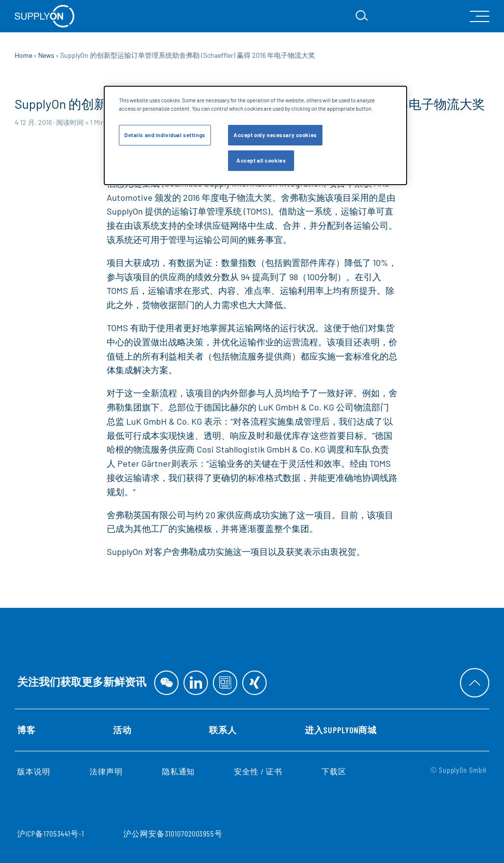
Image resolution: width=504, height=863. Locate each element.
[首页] (45, 16)
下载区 (334, 771)
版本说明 (34, 771)
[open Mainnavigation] (480, 16)
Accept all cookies (261, 160)
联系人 (223, 730)
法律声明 (106, 771)
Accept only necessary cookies (275, 135)
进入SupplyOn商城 (341, 730)
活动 (122, 730)
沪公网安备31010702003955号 (173, 833)
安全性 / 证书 (258, 771)
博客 (26, 730)
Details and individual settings (165, 135)
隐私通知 (179, 771)
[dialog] (255, 135)
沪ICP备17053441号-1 (51, 833)
